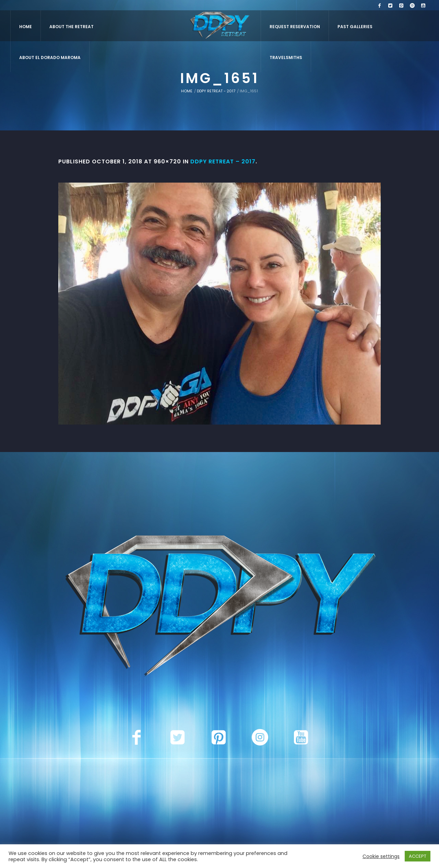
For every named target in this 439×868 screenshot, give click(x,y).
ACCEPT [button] (418, 856)
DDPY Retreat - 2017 (216, 91)
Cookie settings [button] (381, 856)
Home (187, 91)
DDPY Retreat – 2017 (223, 161)
